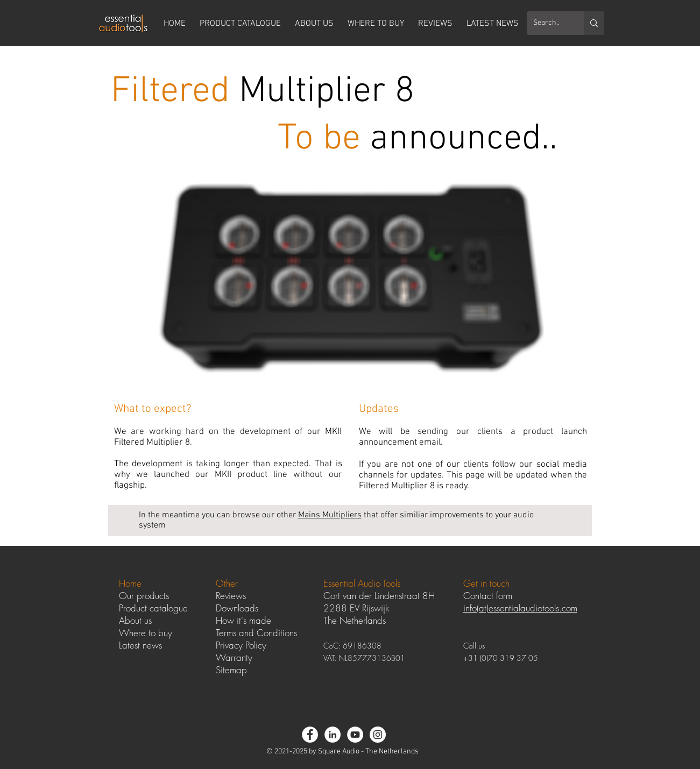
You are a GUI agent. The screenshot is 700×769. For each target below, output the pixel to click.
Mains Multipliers (330, 515)
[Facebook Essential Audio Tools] (310, 735)
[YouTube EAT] (355, 735)
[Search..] (547, 23)
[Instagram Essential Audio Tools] (378, 735)
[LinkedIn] (333, 735)
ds (254, 608)
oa (245, 608)
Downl (228, 608)
